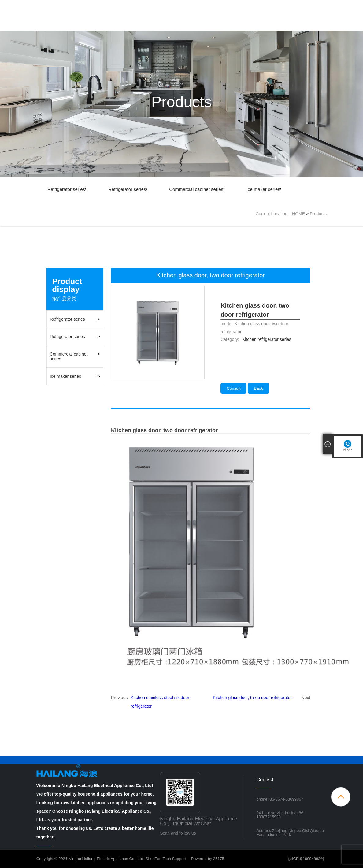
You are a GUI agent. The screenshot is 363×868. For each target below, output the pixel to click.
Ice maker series (263, 189)
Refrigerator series (66, 189)
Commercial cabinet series (196, 189)
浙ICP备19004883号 (306, 859)
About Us (187, 26)
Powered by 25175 (205, 859)
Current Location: (274, 214)
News (242, 26)
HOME (298, 214)
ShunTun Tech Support (166, 859)
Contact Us (296, 26)
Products (216, 26)
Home (160, 26)
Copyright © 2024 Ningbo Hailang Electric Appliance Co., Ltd (90, 859)
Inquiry (266, 26)
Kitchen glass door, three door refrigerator (252, 698)
